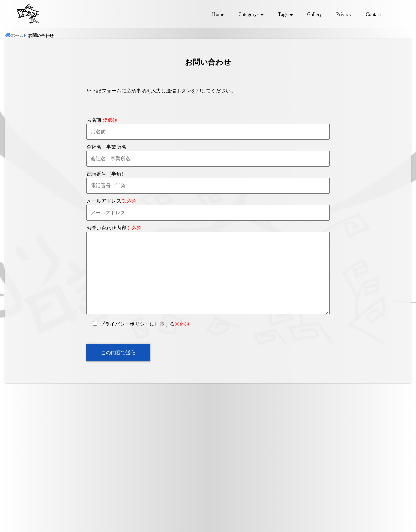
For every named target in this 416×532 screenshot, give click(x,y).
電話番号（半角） (106, 174)
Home (218, 14)
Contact (373, 14)
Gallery (315, 14)
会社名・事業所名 (106, 147)
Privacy (344, 14)
